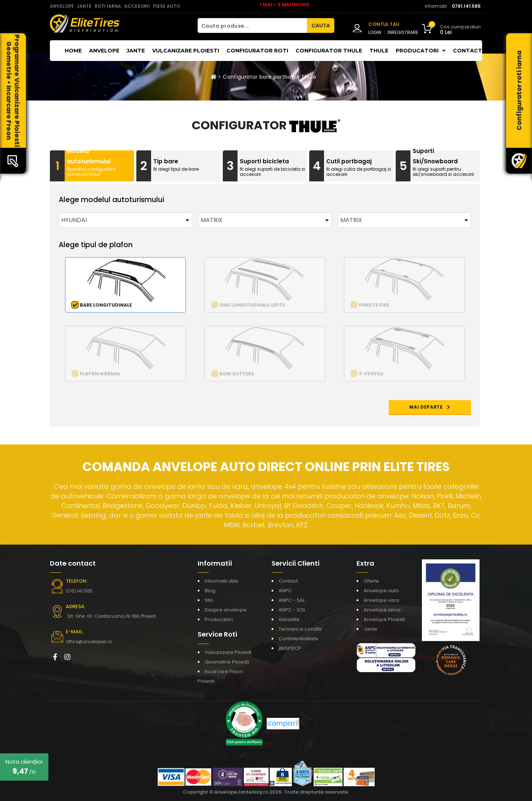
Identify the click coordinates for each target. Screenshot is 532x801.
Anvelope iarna (382, 610)
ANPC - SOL (292, 610)
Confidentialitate (299, 639)
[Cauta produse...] (252, 25)
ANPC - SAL (292, 600)
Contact (468, 51)
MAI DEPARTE (430, 407)
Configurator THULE (329, 51)
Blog (210, 591)
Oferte (371, 581)
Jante (136, 51)
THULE (379, 51)
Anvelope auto (381, 591)
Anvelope (104, 51)
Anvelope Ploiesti (384, 619)
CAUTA (321, 25)
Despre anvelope (226, 610)
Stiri (209, 600)
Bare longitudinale (106, 305)
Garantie (289, 619)
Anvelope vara (381, 600)
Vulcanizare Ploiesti (186, 51)
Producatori (219, 619)
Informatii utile (221, 581)
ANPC (285, 591)
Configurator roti (257, 51)
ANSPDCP (290, 648)
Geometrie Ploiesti (227, 662)
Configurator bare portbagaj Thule (270, 77)
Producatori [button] (421, 51)
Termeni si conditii (300, 629)
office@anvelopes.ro (89, 642)
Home (73, 51)
